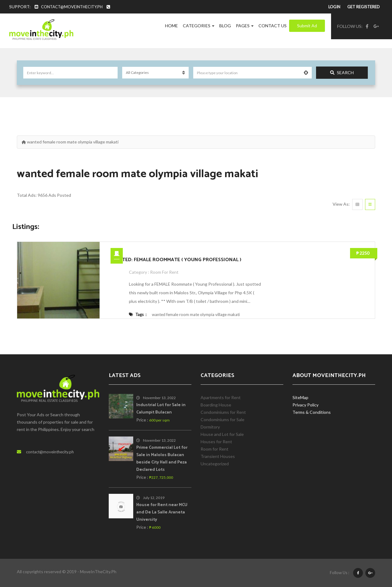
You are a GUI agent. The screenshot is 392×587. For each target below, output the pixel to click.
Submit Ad (307, 26)
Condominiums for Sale (222, 419)
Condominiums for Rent (223, 412)
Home (171, 26)
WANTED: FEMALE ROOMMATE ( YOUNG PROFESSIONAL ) (176, 260)
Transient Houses (218, 456)
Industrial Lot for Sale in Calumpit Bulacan (161, 409)
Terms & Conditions (312, 412)
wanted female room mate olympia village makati (196, 314)
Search (342, 72)
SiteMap (300, 397)
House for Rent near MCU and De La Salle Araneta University (162, 512)
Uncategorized (215, 464)
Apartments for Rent (221, 397)
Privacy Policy (305, 405)
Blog (225, 26)
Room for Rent (164, 272)
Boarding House (216, 405)
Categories (199, 26)
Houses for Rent (216, 442)
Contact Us (273, 26)
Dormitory (210, 427)
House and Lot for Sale (222, 434)
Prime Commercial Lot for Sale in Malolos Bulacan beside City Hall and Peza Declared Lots (162, 459)
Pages (245, 26)
